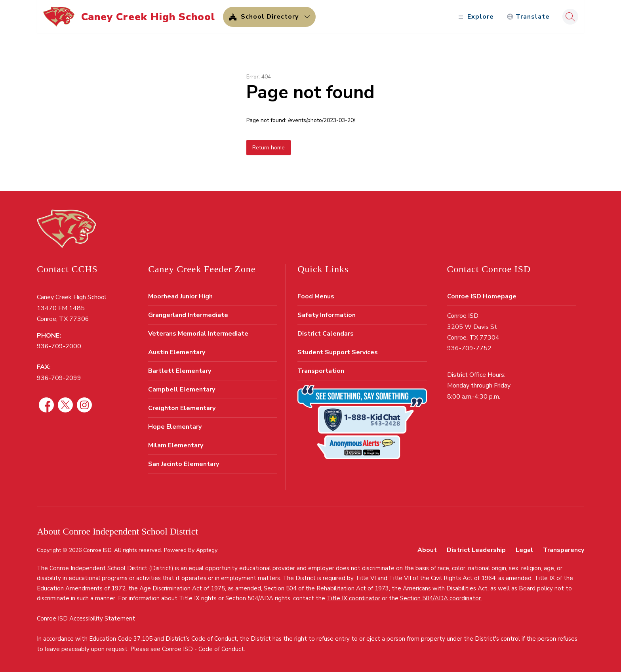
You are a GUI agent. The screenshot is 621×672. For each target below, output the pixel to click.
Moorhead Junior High (180, 296)
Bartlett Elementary (180, 371)
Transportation (321, 371)
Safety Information (327, 315)
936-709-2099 (59, 378)
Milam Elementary (176, 445)
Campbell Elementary (182, 389)
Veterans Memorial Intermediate (198, 334)
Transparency (564, 550)
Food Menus (316, 296)
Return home (269, 148)
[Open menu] (475, 17)
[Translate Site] (528, 17)
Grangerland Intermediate (188, 315)
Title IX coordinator (353, 598)
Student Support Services (338, 352)
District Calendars (326, 334)
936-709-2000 (59, 346)
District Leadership (476, 550)
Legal (524, 550)
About (427, 550)
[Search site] (570, 17)
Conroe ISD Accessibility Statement (86, 619)
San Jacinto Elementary (184, 464)
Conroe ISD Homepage (482, 296)
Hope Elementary (175, 427)
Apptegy (207, 550)
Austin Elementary (177, 352)
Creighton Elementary (182, 408)
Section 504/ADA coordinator (440, 598)
